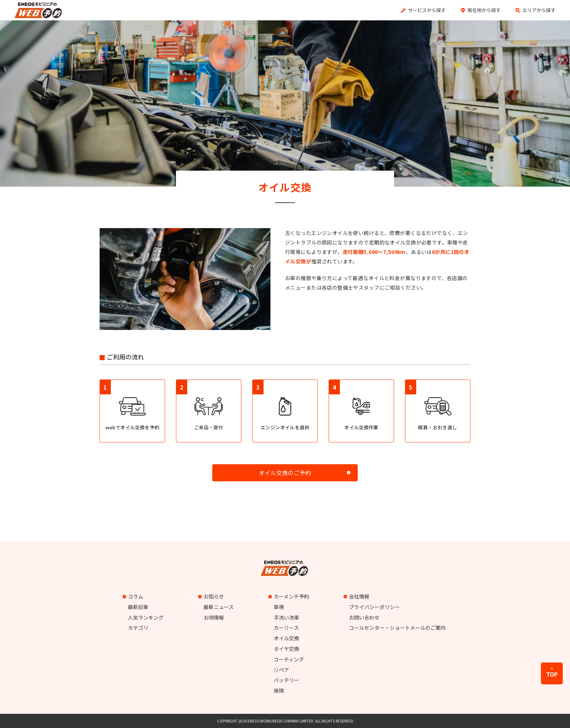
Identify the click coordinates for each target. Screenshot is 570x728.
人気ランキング (146, 617)
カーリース (286, 628)
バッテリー (286, 680)
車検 (279, 607)
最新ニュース (219, 607)
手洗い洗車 (286, 617)
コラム (134, 596)
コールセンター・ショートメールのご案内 (397, 628)
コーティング (289, 659)
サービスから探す (427, 10)
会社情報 (357, 596)
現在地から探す (484, 10)
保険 (279, 691)
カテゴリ (138, 628)
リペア (281, 670)
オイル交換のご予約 (285, 473)
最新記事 (138, 607)
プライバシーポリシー (374, 607)
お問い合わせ (364, 617)
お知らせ (212, 596)
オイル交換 (286, 638)
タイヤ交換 (286, 649)
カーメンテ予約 (290, 596)
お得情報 (214, 617)
